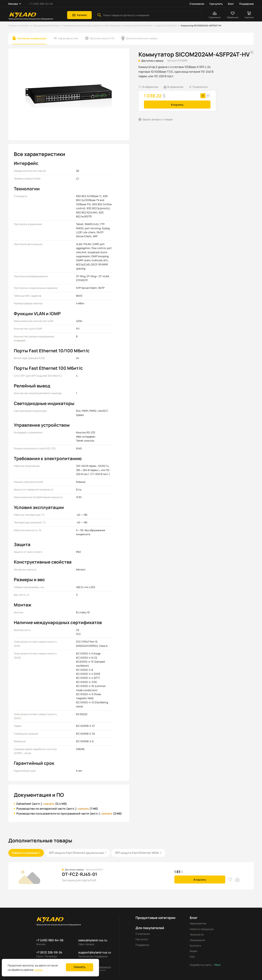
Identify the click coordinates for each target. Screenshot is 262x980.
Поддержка (246, 4)
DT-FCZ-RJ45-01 (80, 874)
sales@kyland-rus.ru (93, 940)
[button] (79, 15)
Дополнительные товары (142, 38)
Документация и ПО (102, 38)
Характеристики (68, 38)
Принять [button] (80, 967)
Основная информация (32, 38)
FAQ (192, 957)
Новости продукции (202, 929)
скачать (49, 804)
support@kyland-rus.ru (95, 952)
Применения (197, 940)
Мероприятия (198, 923)
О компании (197, 4)
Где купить (216, 4)
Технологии (197, 934)
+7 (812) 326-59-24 (49, 952)
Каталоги (195, 946)
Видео (193, 951)
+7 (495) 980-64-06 (41, 4)
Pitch (217, 965)
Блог (231, 4)
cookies (38, 970)
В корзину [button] (177, 105)
